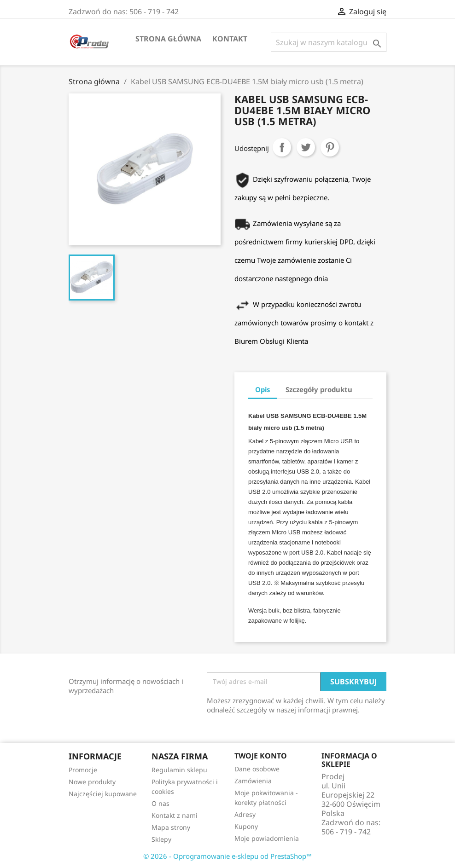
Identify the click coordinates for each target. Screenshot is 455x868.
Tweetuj (306, 147)
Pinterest (330, 147)
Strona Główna (168, 39)
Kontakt (230, 39)
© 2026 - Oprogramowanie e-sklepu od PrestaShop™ (227, 856)
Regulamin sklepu (179, 770)
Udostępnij (282, 147)
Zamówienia (253, 781)
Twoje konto (261, 756)
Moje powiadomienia (267, 838)
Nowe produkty (92, 782)
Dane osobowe (257, 769)
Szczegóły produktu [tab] (319, 389)
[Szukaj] (329, 42)
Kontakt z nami (175, 815)
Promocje (83, 770)
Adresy (245, 814)
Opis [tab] (263, 389)
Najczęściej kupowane (103, 794)
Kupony (246, 826)
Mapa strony (171, 827)
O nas (160, 803)
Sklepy (161, 839)
